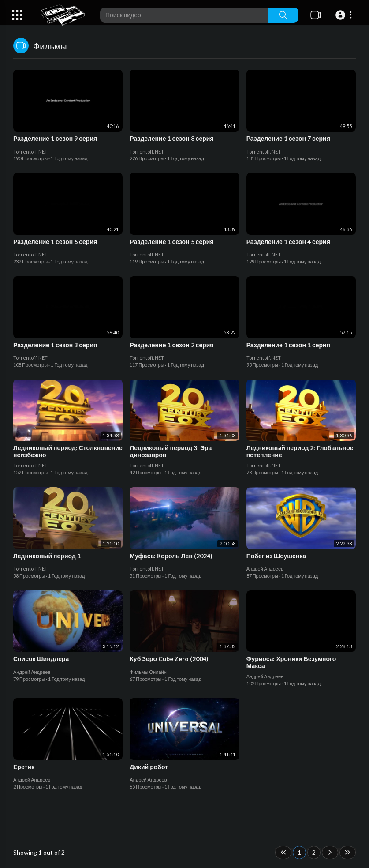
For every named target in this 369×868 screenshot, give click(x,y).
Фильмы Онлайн (148, 672)
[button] (345, 15)
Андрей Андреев (265, 569)
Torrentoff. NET (30, 152)
